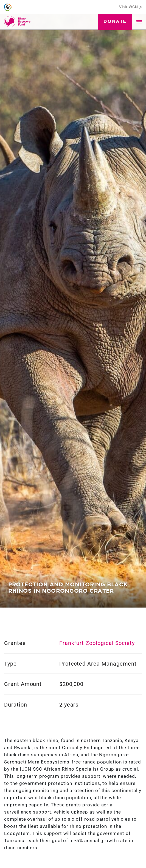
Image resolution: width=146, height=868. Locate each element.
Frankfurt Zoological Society (97, 643)
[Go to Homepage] (19, 22)
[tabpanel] (73, 304)
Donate (115, 22)
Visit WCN (130, 7)
